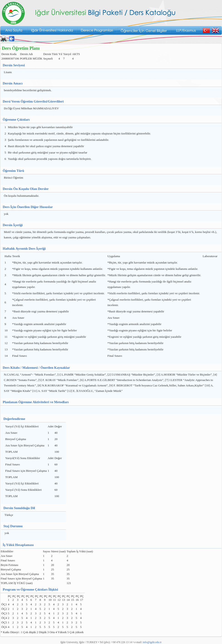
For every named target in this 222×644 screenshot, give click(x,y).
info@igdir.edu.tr (152, 642)
